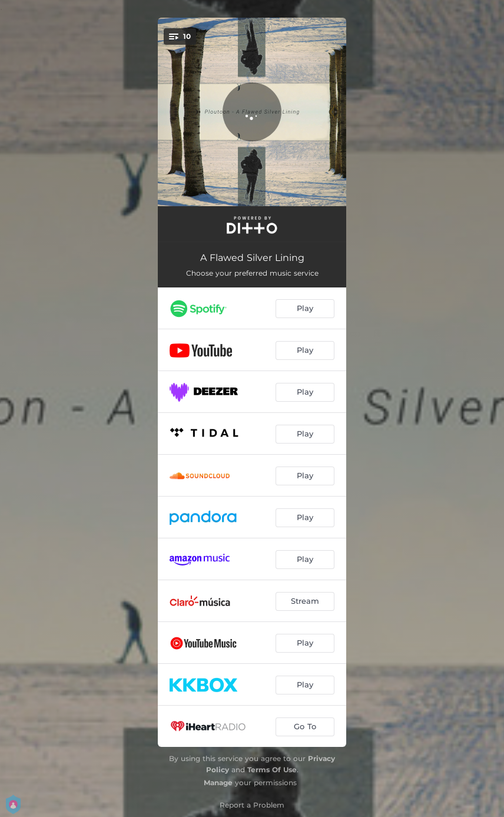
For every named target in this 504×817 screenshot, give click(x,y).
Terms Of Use (272, 770)
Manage (218, 783)
